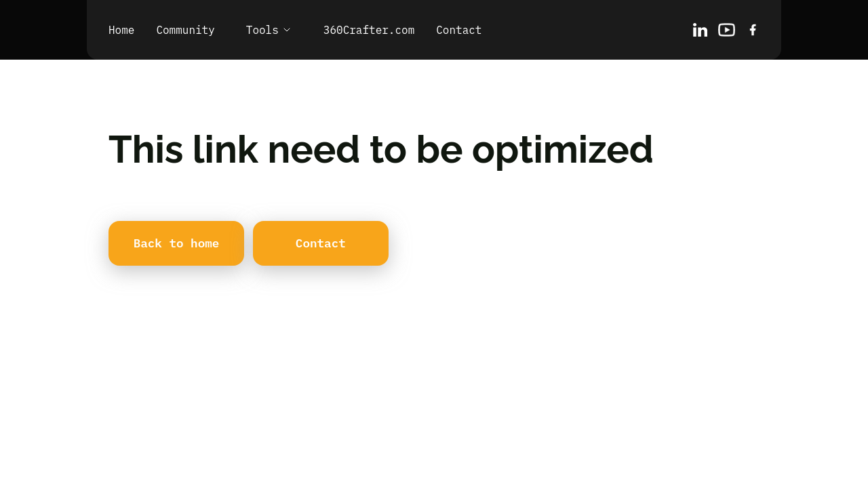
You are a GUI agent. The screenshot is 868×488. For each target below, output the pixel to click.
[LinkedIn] (700, 30)
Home (121, 30)
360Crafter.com (369, 30)
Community (185, 30)
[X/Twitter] (753, 30)
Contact (459, 30)
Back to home (177, 243)
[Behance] (727, 30)
